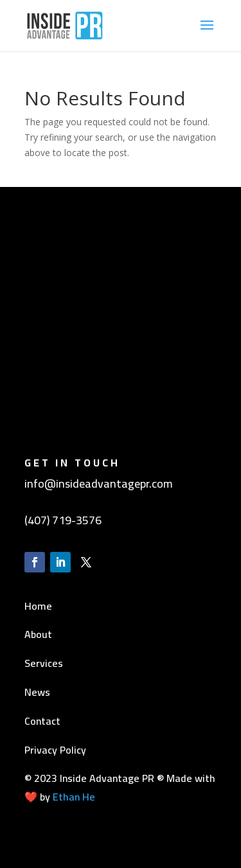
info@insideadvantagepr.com (99, 483)
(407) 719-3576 (63, 520)
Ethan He (74, 797)
